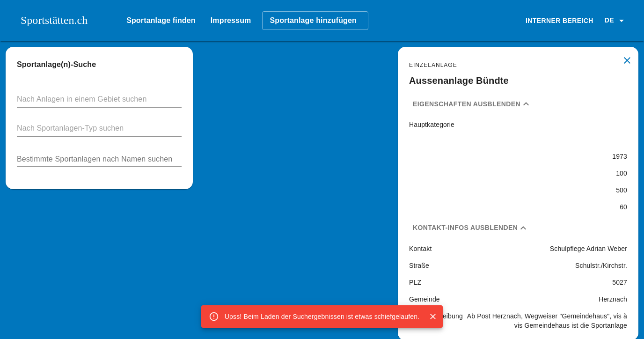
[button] (616, 21)
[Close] (433, 317)
